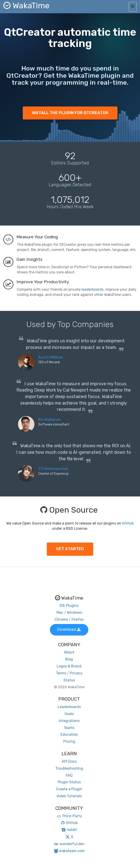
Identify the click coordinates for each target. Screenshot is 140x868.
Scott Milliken (51, 357)
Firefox (78, 619)
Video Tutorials (69, 796)
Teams (69, 728)
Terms (61, 673)
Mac (60, 612)
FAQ (69, 775)
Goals (69, 714)
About (69, 652)
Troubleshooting (69, 768)
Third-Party (69, 816)
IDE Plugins (69, 606)
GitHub (128, 523)
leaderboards (93, 289)
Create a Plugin (69, 789)
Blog (69, 659)
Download (69, 629)
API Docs (69, 761)
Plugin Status (69, 782)
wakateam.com (69, 851)
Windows (74, 612)
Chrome (61, 619)
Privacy (76, 673)
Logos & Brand (69, 666)
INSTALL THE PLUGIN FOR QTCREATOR (70, 113)
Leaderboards (69, 707)
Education (69, 734)
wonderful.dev (69, 844)
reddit (69, 830)
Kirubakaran (49, 420)
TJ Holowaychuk (53, 469)
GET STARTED (70, 549)
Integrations (69, 721)
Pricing (69, 741)
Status (69, 680)
